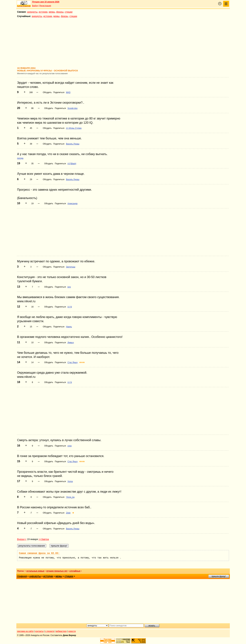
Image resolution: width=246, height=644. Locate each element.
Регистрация (45, 6)
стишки (69, 12)
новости (72, 631)
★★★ (82, 362)
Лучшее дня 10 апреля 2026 (46, 2)
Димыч (71, 343)
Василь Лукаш (73, 144)
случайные (75, 571)
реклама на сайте (25, 631)
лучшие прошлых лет (57, 571)
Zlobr (68, 513)
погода (20, 158)
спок (70, 446)
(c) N (70, 307)
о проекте (50, 631)
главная (22, 576)
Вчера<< (22, 539)
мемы (52, 12)
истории (43, 12)
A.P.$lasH (72, 164)
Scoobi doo (73, 108)
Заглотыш (71, 267)
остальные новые (35, 571)
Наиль (69, 327)
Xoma (70, 481)
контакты (39, 631)
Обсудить (47, 92)
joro (69, 287)
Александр (73, 204)
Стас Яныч (73, 362)
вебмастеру (61, 631)
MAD (68, 92)
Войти (35, 6)
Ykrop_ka (70, 497)
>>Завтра (44, 539)
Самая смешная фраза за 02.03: (39, 553)
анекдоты (32, 12)
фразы (60, 12)
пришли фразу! (219, 576)
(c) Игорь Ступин (74, 128)
